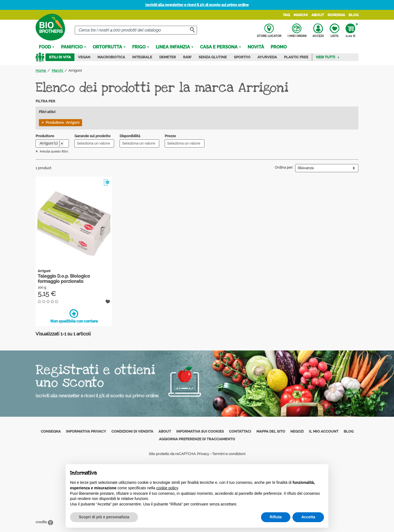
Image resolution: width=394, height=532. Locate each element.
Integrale (142, 57)
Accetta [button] (308, 517)
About (318, 15)
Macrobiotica (111, 57)
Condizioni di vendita (132, 431)
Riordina (336, 15)
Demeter (168, 57)
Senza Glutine (213, 57)
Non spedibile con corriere (74, 316)
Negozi (297, 431)
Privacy (203, 454)
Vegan (84, 57)
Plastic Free (296, 57)
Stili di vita (60, 57)
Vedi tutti (328, 57)
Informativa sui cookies (200, 431)
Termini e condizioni (229, 454)
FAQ (287, 15)
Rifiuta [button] (276, 517)
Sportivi (242, 57)
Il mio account (324, 431)
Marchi (301, 15)
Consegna (51, 431)
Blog (354, 15)
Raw (187, 57)
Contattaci (240, 431)
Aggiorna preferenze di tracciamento (197, 439)
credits (44, 522)
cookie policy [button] (167, 488)
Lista (334, 31)
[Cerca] (136, 30)
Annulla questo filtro (53, 152)
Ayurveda (267, 57)
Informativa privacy (86, 431)
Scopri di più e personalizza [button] (104, 517)
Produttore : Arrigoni (63, 123)
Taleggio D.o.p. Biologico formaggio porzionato (64, 279)
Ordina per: (284, 167)
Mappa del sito (271, 431)
